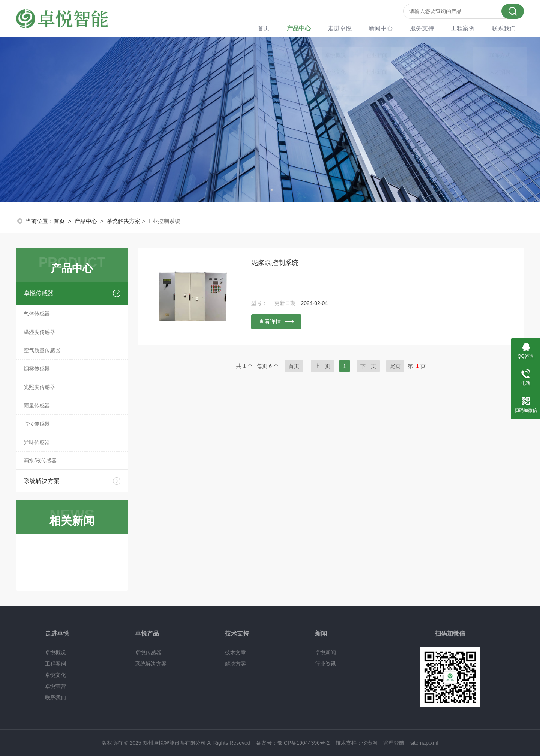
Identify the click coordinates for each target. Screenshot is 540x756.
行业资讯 (325, 664)
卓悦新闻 (325, 652)
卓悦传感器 (39, 293)
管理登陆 (394, 743)
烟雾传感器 (37, 369)
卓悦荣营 (55, 686)
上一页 (322, 366)
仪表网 (370, 743)
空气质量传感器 (42, 350)
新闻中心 (389, 28)
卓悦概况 (55, 652)
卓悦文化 (55, 675)
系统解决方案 (123, 221)
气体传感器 (37, 313)
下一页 (368, 366)
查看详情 (276, 321)
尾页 (395, 366)
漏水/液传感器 (40, 460)
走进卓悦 (350, 28)
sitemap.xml (424, 743)
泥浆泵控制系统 (275, 262)
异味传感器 (37, 442)
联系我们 (506, 28)
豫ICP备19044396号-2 (303, 743)
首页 (278, 28)
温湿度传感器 (39, 332)
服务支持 (428, 28)
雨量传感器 (37, 405)
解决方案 (235, 664)
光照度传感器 (39, 387)
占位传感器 (37, 424)
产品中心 (311, 28)
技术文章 (235, 652)
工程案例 (467, 28)
